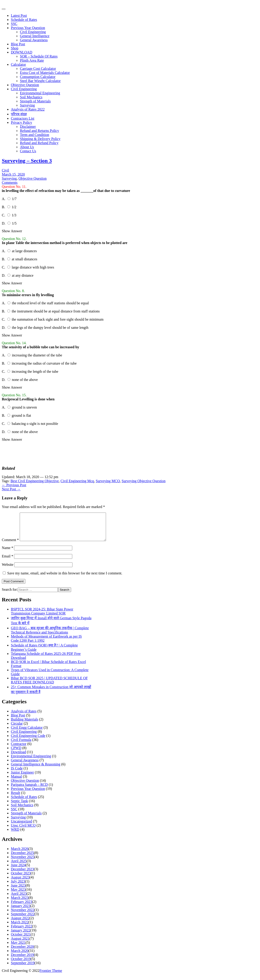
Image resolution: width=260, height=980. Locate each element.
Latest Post (19, 16)
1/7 (14, 199)
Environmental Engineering (40, 93)
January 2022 (21, 936)
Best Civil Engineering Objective (35, 481)
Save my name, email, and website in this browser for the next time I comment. (65, 579)
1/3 (14, 215)
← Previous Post (14, 485)
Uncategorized (21, 827)
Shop (15, 48)
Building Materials (24, 725)
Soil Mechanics (31, 97)
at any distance (23, 275)
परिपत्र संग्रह (19, 114)
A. (4, 199)
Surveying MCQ (108, 481)
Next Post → (11, 489)
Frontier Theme (51, 976)
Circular (17, 729)
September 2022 (23, 919)
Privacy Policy (22, 122)
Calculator (18, 64)
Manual (16, 782)
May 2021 (18, 948)
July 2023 (18, 887)
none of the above (25, 380)
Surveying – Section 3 (27, 161)
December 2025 (22, 858)
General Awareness (34, 40)
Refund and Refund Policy (39, 143)
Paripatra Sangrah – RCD (29, 790)
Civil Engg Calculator (27, 733)
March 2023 (20, 903)
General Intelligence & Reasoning (36, 770)
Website (8, 570)
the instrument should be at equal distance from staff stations (56, 311)
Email (7, 562)
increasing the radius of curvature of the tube (44, 363)
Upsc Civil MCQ (23, 831)
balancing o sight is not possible (35, 424)
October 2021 (21, 940)
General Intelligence (35, 36)
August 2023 (20, 883)
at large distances (24, 251)
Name (7, 553)
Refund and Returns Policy (40, 131)
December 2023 (22, 875)
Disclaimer (28, 127)
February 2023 (22, 907)
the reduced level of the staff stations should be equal (51, 303)
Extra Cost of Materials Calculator (45, 73)
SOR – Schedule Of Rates (39, 56)
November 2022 (23, 915)
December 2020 (22, 952)
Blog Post (18, 44)
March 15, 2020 (13, 174)
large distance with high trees (33, 267)
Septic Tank (19, 806)
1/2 (14, 207)
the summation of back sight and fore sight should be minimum (58, 319)
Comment (10, 545)
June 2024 (18, 870)
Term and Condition (35, 135)
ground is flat (21, 415)
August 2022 (20, 923)
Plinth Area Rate (32, 60)
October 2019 (21, 964)
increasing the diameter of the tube (37, 355)
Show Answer (12, 231)
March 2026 (20, 854)
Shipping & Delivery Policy (40, 139)
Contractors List (23, 118)
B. (4, 207)
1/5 (14, 223)
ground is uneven (24, 407)
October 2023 (21, 879)
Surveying (27, 105)
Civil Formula (21, 745)
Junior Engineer (22, 778)
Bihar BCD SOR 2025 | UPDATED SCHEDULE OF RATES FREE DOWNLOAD (49, 686)
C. (4, 215)
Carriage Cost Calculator (38, 69)
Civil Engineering (33, 32)
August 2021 (20, 944)
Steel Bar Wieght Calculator (40, 81)
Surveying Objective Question (144, 481)
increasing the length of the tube (35, 371)
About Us (27, 147)
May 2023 (18, 895)
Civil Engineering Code (28, 741)
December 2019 (22, 960)
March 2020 (20, 956)
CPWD (16, 753)
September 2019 (23, 968)
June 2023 (18, 891)
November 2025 (23, 862)
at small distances (25, 259)
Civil (5, 170)
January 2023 (21, 911)
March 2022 (20, 928)
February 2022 (22, 932)
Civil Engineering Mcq (77, 481)
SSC (14, 24)
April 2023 (19, 899)
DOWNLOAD (22, 52)
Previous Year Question (28, 28)
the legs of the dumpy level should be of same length (50, 328)
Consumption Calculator (38, 77)
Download (18, 757)
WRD (15, 835)
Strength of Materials (35, 101)
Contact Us (28, 151)
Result (16, 798)
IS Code (17, 774)
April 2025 (19, 866)
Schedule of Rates (24, 20)
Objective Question (25, 85)
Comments (10, 183)
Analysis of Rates (24, 717)
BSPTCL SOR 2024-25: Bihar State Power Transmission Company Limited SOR (42, 617)
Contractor (19, 749)
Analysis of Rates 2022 (28, 109)
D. (4, 223)
